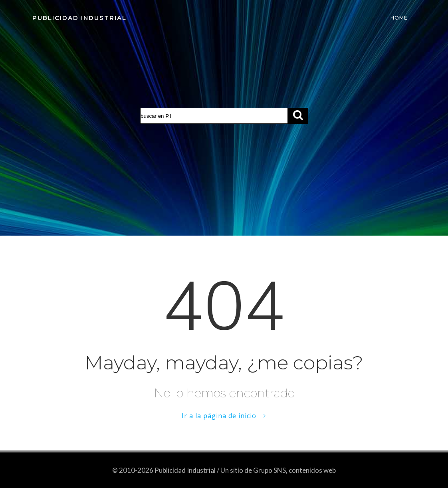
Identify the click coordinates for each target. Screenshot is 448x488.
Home (399, 18)
